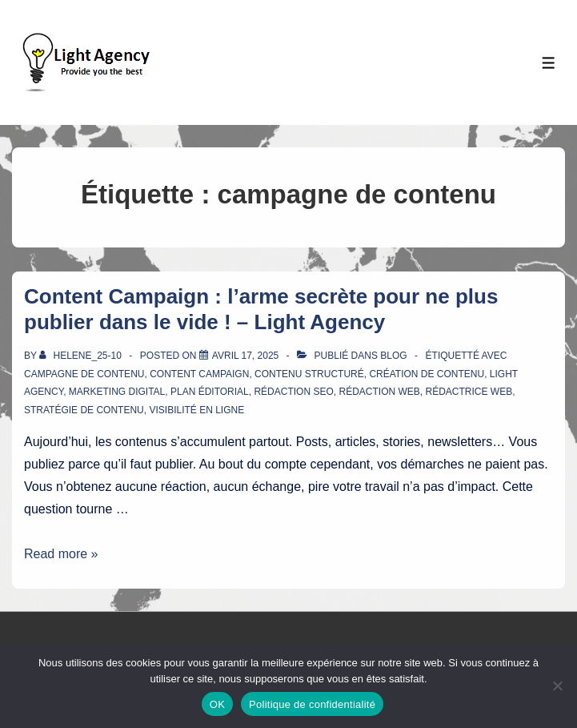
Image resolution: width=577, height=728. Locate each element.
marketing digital (117, 392)
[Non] (557, 686)
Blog (393, 356)
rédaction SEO (293, 392)
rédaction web (379, 392)
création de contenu (427, 374)
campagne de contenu (84, 374)
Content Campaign (199, 374)
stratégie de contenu (84, 410)
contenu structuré (309, 374)
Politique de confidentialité (312, 704)
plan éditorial (210, 392)
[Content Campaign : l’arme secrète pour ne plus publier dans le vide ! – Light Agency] (245, 356)
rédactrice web (469, 392)
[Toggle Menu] (549, 63)
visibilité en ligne (196, 410)
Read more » (61, 554)
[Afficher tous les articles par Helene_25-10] (82, 356)
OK (217, 704)
